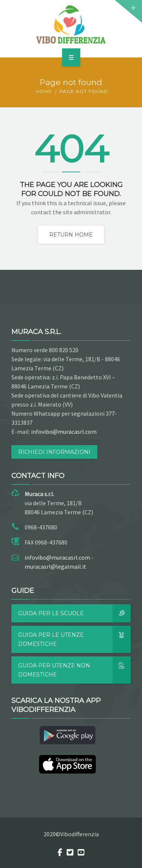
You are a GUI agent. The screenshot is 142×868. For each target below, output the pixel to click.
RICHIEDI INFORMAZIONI (54, 452)
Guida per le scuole (74, 613)
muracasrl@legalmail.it (55, 566)
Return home (71, 235)
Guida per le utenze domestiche (74, 639)
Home (44, 91)
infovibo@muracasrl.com (64, 432)
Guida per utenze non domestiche (74, 670)
